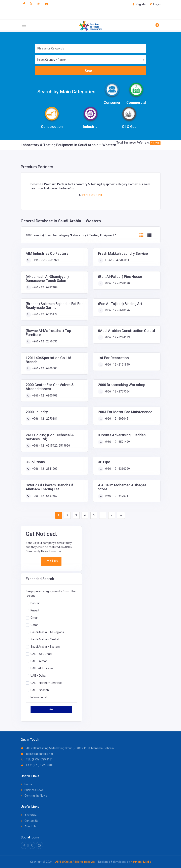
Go (51, 709)
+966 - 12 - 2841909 (44, 469)
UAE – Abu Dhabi (41, 654)
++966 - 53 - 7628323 (45, 260)
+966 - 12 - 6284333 (117, 337)
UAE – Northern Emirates (46, 683)
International (39, 697)
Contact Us (30, 821)
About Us (28, 826)
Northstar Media (141, 862)
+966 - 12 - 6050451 (117, 419)
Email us (51, 561)
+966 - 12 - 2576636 (44, 341)
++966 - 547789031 (117, 260)
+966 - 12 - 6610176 (117, 310)
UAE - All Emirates (42, 668)
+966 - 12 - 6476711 (117, 496)
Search (90, 71)
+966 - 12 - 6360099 (117, 469)
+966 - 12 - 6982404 (44, 287)
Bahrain (35, 603)
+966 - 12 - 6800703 (44, 395)
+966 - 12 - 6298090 (117, 283)
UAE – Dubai (38, 676)
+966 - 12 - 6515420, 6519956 (51, 446)
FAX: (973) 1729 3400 (37, 765)
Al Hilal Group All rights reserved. (76, 862)
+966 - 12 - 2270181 (44, 419)
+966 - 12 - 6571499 (117, 442)
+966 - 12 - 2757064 (117, 391)
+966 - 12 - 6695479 (44, 314)
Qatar (34, 625)
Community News (34, 796)
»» (121, 515)
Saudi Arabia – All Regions (47, 632)
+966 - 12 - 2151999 (117, 365)
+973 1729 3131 (92, 195)
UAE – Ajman (39, 661)
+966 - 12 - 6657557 (44, 496)
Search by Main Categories (66, 92)
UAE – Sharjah (40, 690)
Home (26, 784)
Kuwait (35, 610)
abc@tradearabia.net (37, 754)
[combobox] (90, 60)
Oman (34, 618)
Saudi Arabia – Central (45, 639)
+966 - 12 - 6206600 (44, 368)
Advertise (29, 815)
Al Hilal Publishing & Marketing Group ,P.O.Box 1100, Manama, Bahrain (67, 748)
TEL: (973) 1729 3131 (37, 759)
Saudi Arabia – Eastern (45, 647)
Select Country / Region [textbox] (52, 60)
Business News (32, 790)
